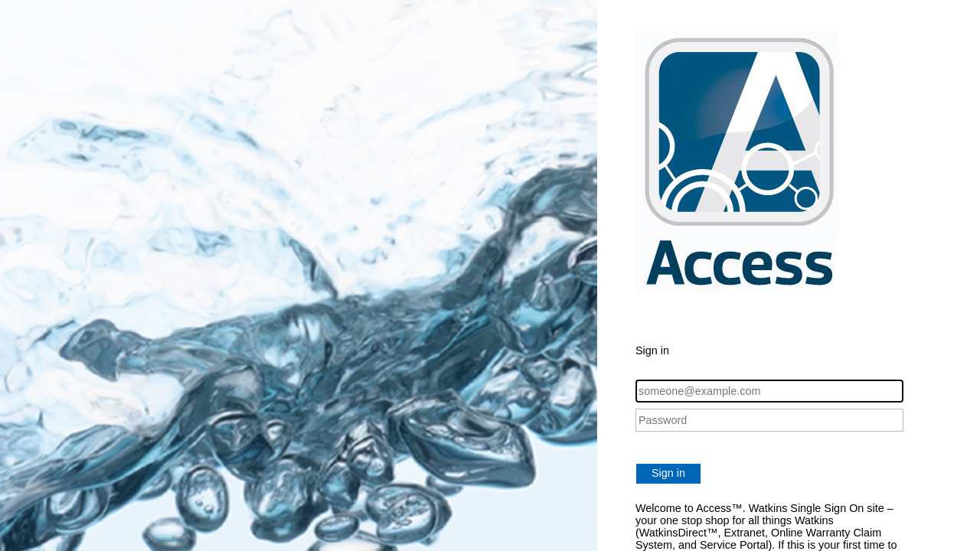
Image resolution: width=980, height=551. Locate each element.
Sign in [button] (668, 473)
